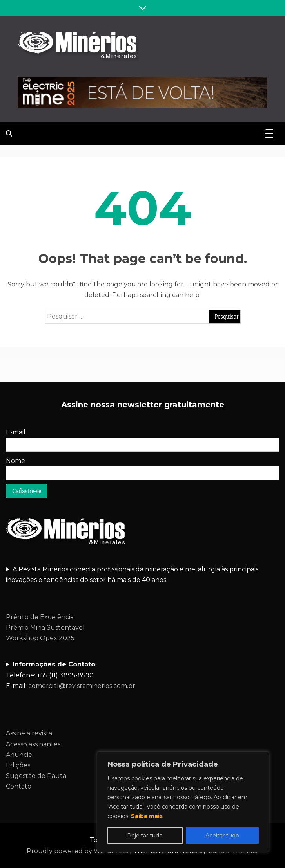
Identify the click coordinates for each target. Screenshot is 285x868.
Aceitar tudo (222, 836)
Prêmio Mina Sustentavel (45, 628)
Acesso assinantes (33, 744)
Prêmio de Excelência (40, 617)
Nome (15, 461)
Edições (18, 765)
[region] (183, 802)
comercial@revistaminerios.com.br (82, 686)
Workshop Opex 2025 (40, 638)
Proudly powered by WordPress (78, 851)
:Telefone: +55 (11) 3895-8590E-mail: (71, 675)
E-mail (16, 432)
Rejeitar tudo (145, 836)
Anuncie (19, 755)
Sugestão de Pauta (36, 776)
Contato (19, 786)
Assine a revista (29, 733)
